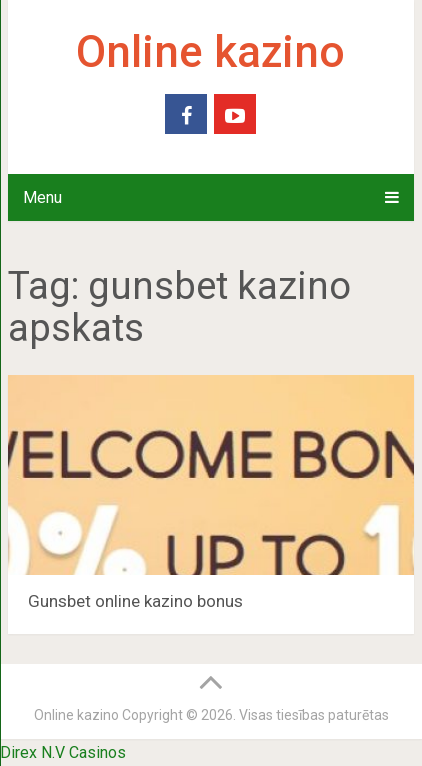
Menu (42, 197)
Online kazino (210, 52)
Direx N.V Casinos (63, 752)
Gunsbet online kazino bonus (135, 601)
